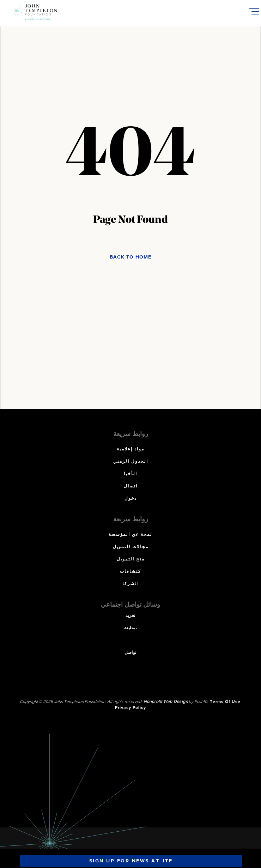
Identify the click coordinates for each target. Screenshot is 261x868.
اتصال (131, 486)
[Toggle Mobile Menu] (254, 11)
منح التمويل (131, 559)
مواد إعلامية (130, 449)
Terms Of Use (225, 702)
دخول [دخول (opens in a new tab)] (131, 499)
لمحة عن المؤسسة (130, 535)
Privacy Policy (130, 708)
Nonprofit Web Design (166, 702)
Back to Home (130, 257)
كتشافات (130, 572)
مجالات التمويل (131, 547)
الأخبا (130, 474)
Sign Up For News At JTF (131, 861)
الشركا (131, 584)
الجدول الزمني (131, 462)
